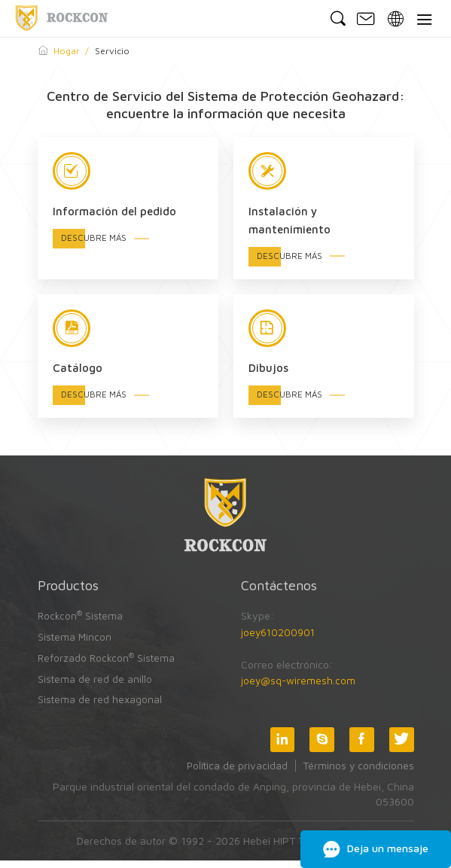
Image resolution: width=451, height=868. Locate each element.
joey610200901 (279, 640)
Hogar (67, 51)
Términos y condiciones (358, 772)
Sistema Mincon (75, 644)
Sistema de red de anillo (95, 685)
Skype (320, 746)
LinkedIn (279, 746)
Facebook (361, 746)
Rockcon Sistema (81, 623)
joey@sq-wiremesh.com (299, 689)
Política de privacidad (235, 772)
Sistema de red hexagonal (100, 706)
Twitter (401, 746)
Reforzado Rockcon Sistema (108, 664)
